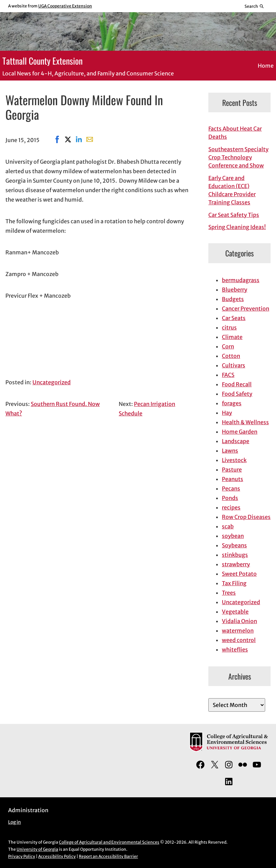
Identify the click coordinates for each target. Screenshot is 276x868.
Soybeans (234, 545)
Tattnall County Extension (42, 61)
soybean (233, 536)
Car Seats (234, 318)
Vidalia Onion (239, 621)
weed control (239, 640)
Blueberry (235, 290)
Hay (227, 413)
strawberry (236, 564)
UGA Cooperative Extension (65, 6)
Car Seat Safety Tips (234, 215)
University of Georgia (37, 849)
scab (228, 526)
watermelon (238, 631)
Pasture (232, 470)
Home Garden (240, 432)
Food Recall (237, 384)
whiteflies (235, 649)
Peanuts (233, 479)
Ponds (230, 498)
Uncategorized (52, 382)
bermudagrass (241, 280)
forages (232, 403)
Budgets (233, 299)
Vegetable (235, 612)
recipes (231, 507)
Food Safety (237, 394)
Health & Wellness (245, 422)
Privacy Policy (22, 856)
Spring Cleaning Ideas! (237, 227)
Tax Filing (234, 583)
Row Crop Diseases (246, 517)
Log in (15, 822)
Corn (228, 346)
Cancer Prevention (246, 309)
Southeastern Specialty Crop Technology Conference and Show (238, 157)
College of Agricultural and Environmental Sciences (109, 842)
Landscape (236, 441)
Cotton (231, 356)
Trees (229, 593)
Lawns (230, 451)
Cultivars (234, 365)
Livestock (234, 460)
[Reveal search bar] (255, 6)
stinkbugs (235, 555)
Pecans (231, 488)
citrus (229, 327)
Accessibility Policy (57, 856)
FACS (228, 375)
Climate (232, 337)
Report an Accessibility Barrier (108, 856)
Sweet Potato (239, 574)
